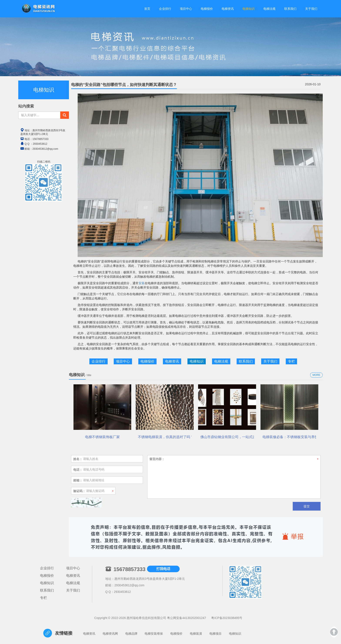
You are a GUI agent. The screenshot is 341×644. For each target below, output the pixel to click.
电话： (78, 470)
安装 (142, 283)
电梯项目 (216, 634)
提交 (307, 506)
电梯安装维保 (154, 634)
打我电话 (163, 569)
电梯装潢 (196, 634)
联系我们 (246, 361)
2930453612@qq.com (129, 585)
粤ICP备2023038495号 (227, 618)
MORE (316, 375)
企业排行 (99, 361)
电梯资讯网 (110, 634)
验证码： (79, 491)
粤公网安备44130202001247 (186, 618)
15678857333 (40, 139)
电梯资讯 (172, 361)
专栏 (291, 361)
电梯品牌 (131, 634)
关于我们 (270, 361)
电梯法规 (221, 361)
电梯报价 (147, 361)
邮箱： (78, 480)
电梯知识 (197, 361)
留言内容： (157, 459)
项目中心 (123, 361)
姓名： (78, 459)
